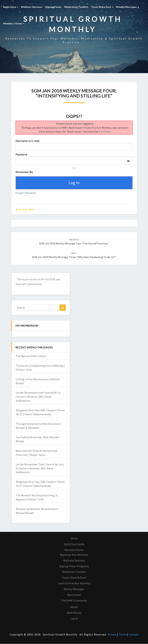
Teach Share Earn (102, 7)
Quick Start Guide (74, 544)
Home (74, 538)
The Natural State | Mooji (31, 356)
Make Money (74, 613)
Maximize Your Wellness (74, 555)
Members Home (74, 550)
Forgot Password (26, 193)
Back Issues (74, 595)
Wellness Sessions (32, 7)
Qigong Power (53, 7)
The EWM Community (74, 600)
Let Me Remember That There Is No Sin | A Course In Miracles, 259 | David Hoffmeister (40, 468)
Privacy (113, 634)
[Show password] (128, 160)
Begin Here (11, 7)
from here (105, 131)
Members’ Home (14, 23)
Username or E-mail (27, 141)
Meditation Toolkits (76, 7)
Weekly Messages (127, 7)
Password (21, 154)
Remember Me (74, 170)
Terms (123, 634)
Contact (134, 634)
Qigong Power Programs (74, 566)
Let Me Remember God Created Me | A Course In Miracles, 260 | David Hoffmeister (38, 397)
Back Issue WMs (25, 210)
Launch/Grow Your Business (74, 583)
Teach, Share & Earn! (74, 578)
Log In (74, 618)
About (74, 607)
